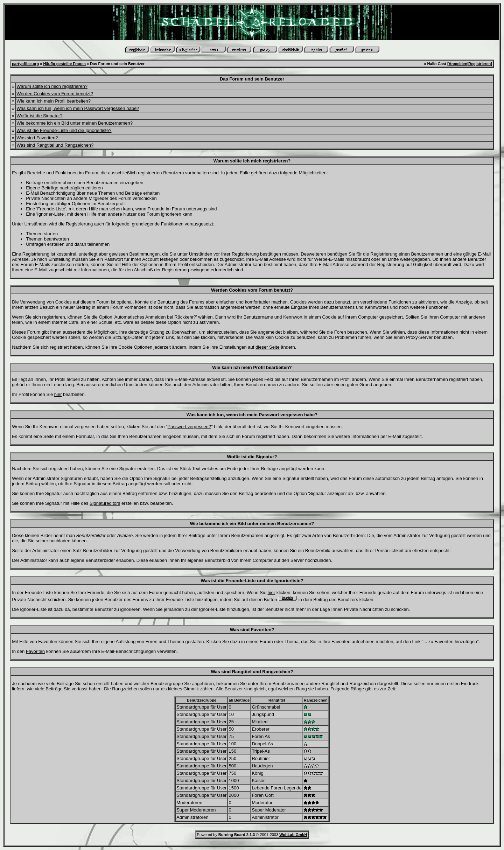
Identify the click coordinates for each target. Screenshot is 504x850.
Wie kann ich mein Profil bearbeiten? (54, 101)
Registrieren (479, 64)
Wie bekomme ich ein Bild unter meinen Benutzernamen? (75, 123)
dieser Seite (268, 347)
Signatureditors (105, 503)
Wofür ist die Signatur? (39, 116)
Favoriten (35, 651)
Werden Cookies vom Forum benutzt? (55, 94)
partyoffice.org (25, 64)
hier (58, 394)
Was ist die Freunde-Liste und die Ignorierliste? (64, 130)
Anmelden (458, 64)
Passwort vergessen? (189, 427)
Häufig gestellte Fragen (64, 64)
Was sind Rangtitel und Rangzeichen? (55, 145)
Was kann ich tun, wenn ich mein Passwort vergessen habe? (78, 108)
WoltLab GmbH (293, 835)
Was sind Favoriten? (37, 138)
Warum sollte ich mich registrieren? (52, 86)
